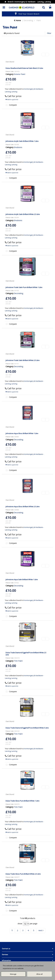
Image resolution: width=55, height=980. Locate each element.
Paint (39, 20)
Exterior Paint (20, 74)
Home (17, 20)
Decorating (28, 20)
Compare (11, 105)
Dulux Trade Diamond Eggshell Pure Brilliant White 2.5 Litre (26, 654)
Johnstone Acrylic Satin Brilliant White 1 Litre (22, 141)
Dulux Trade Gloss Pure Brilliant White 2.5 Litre (23, 874)
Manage (13, 974)
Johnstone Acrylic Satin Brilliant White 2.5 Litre (23, 214)
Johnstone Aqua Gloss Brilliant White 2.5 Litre (23, 507)
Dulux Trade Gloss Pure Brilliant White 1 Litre (22, 801)
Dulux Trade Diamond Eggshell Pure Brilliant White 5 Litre (27, 728)
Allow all (39, 974)
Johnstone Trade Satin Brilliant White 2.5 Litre (23, 360)
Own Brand (10, 62)
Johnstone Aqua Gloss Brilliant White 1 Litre (22, 433)
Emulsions (18, 147)
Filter (49, 33)
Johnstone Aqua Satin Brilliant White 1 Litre (22, 579)
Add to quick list (12, 99)
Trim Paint (18, 661)
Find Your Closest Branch (29, 14)
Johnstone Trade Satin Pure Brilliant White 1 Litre (24, 287)
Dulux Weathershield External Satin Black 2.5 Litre (24, 68)
